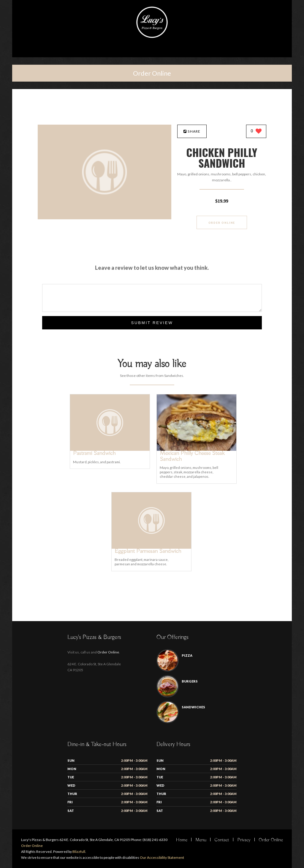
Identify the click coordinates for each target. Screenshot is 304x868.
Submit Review (152, 323)
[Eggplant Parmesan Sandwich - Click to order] (151, 547)
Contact (222, 840)
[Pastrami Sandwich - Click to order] (110, 449)
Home (182, 840)
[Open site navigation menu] (152, 52)
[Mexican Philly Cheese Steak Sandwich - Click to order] (197, 449)
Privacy (244, 840)
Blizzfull (79, 852)
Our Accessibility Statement (162, 857)
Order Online (152, 73)
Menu (201, 840)
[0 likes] (256, 132)
